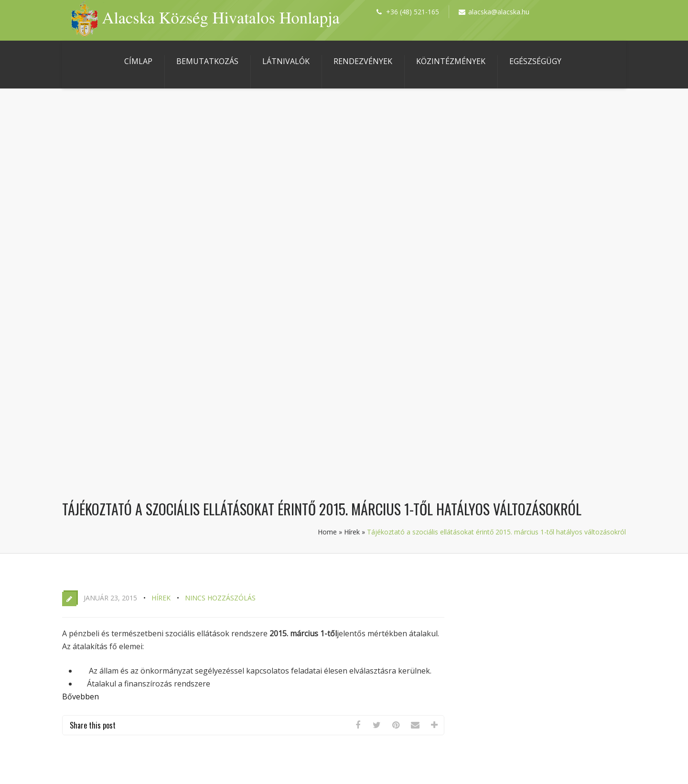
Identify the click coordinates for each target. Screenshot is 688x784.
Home (327, 532)
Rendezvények (363, 61)
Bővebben (81, 697)
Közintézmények (451, 61)
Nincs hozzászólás (220, 598)
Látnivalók (286, 61)
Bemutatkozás (207, 61)
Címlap (138, 61)
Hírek (352, 532)
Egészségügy (535, 61)
